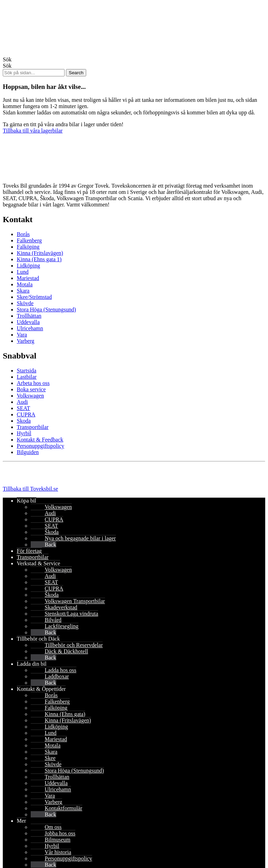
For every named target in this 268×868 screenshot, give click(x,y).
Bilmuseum (58, 840)
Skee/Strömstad (34, 297)
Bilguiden (28, 452)
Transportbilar (33, 427)
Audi (22, 402)
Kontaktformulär (64, 808)
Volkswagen (30, 396)
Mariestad (28, 278)
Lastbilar (27, 377)
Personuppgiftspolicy (40, 446)
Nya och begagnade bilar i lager (80, 538)
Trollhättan (29, 316)
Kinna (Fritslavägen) (40, 253)
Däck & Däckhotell (66, 651)
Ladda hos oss (61, 670)
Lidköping (28, 266)
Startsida (27, 371)
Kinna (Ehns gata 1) (39, 259)
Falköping (28, 247)
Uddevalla (28, 322)
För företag (29, 551)
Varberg (25, 341)
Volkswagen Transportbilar (75, 601)
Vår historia (58, 852)
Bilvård (53, 620)
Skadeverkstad (61, 607)
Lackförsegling (62, 626)
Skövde (25, 303)
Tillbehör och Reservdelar (74, 645)
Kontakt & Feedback (40, 440)
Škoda (52, 532)
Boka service (31, 389)
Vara (22, 335)
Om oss (53, 827)
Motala (25, 284)
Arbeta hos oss (33, 383)
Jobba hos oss (60, 833)
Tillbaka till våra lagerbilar (33, 131)
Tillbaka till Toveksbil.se (30, 489)
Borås (23, 234)
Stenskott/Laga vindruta (71, 614)
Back (50, 545)
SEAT (23, 408)
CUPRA (26, 414)
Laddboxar (57, 676)
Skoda (24, 421)
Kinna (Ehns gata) (65, 714)
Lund (23, 272)
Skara (23, 291)
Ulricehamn (30, 328)
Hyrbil (24, 433)
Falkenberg (29, 240)
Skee (50, 758)
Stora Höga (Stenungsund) (46, 310)
